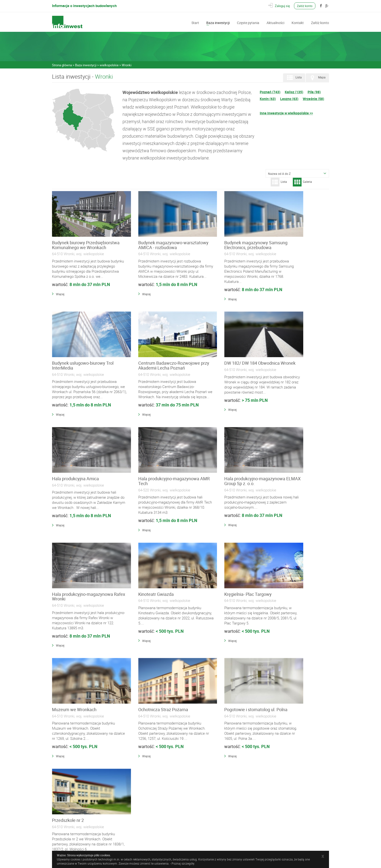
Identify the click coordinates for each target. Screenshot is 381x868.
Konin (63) (268, 99)
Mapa (317, 78)
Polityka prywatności (140, 831)
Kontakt (298, 22)
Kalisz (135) (294, 92)
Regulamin (134, 826)
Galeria (302, 182)
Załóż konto (305, 6)
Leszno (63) (289, 99)
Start (195, 22)
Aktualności (275, 22)
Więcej (60, 304)
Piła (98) (314, 92)
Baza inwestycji (218, 22)
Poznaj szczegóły (183, 863)
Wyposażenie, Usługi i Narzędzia (148, 803)
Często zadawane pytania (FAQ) (147, 821)
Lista (294, 78)
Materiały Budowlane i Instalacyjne (149, 792)
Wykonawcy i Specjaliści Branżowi (149, 798)
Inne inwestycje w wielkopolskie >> (286, 113)
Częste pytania (248, 22)
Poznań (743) (270, 92)
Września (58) (313, 99)
